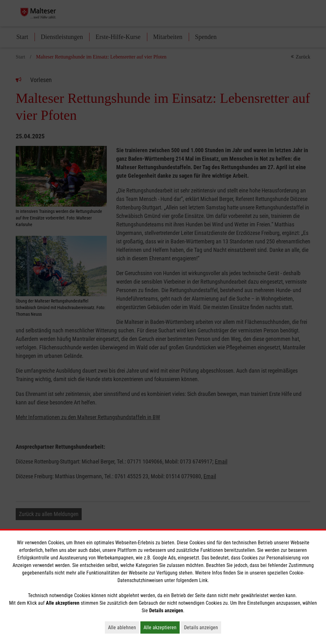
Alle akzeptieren (162, 627)
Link (203, 580)
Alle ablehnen (124, 627)
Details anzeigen (203, 627)
